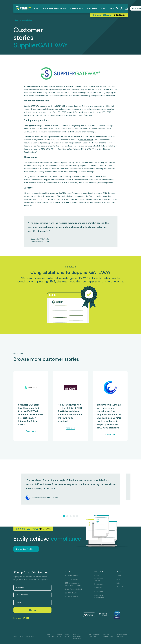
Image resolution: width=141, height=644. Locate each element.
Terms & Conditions (50, 636)
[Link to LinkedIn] (24, 618)
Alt (33, 637)
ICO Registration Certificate (94, 636)
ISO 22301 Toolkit (71, 597)
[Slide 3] (71, 516)
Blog (112, 8)
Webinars (98, 588)
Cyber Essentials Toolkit (74, 589)
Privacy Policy (68, 636)
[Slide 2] (67, 516)
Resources (99, 584)
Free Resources (77, 8)
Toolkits (36, 8)
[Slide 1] (64, 516)
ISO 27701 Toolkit (71, 579)
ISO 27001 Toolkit (43, 241)
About (104, 8)
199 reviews (108, 15)
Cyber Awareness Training (55, 8)
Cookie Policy (60, 636)
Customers (92, 8)
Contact (120, 587)
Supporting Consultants (99, 596)
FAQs (118, 583)
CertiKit (120, 572)
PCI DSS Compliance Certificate (77, 637)
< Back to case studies (23, 20)
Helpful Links (99, 572)
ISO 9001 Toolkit (71, 593)
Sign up (32, 610)
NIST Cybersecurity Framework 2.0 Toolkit (73, 584)
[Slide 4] (74, 516)
